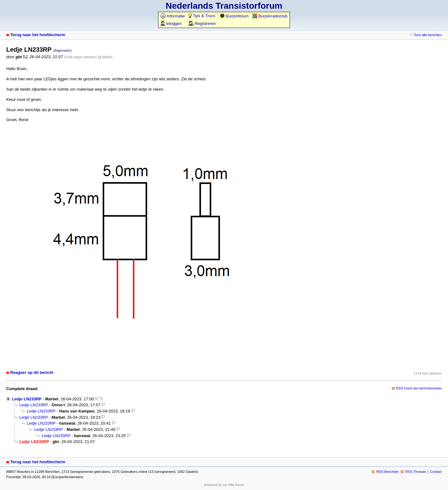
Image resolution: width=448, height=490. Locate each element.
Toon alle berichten (428, 35)
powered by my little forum (224, 485)
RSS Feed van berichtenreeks (419, 388)
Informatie (173, 16)
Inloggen (171, 24)
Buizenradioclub (270, 16)
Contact (436, 472)
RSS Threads (416, 472)
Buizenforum (234, 16)
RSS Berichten (388, 472)
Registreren (202, 24)
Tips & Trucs (202, 16)
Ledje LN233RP (27, 399)
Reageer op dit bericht (32, 372)
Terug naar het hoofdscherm (38, 35)
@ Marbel (105, 57)
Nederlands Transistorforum (224, 6)
